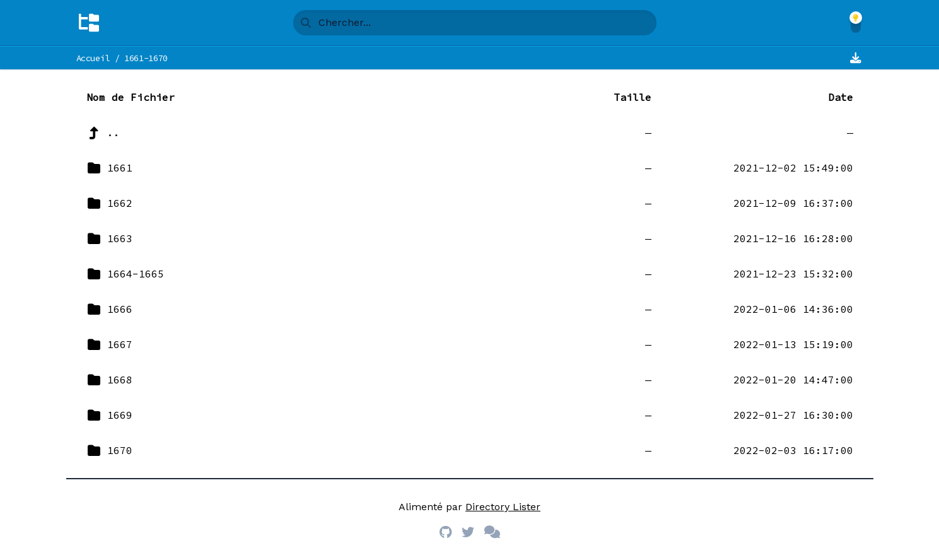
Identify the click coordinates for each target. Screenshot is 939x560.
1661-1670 (146, 58)
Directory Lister (503, 507)
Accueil (93, 58)
